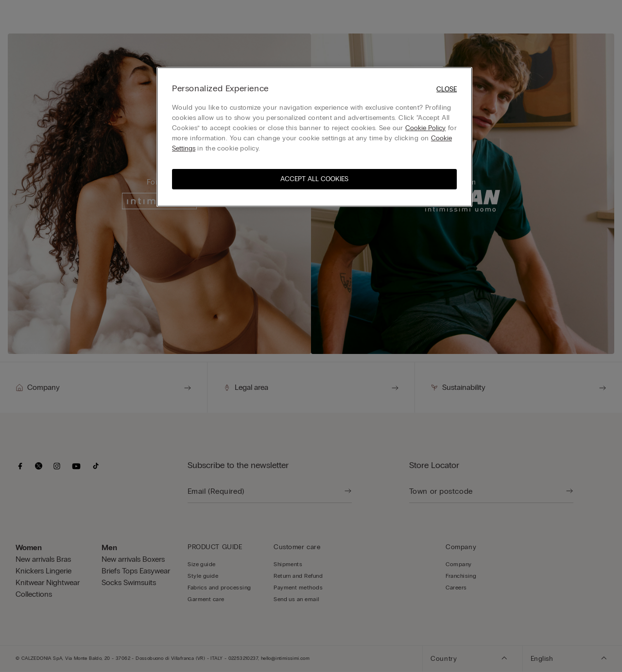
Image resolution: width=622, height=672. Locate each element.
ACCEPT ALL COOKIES (314, 179)
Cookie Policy (425, 128)
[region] (314, 137)
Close (447, 89)
